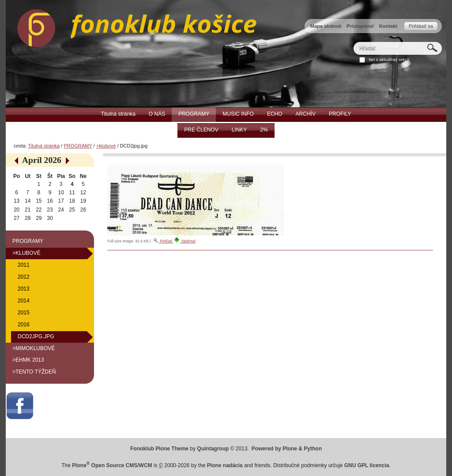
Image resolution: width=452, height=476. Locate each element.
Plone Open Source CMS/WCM (112, 465)
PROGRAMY (78, 146)
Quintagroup (213, 449)
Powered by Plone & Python (287, 449)
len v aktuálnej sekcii (389, 59)
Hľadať (353, 42)
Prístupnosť (360, 26)
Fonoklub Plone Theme (159, 449)
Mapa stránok (326, 26)
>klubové (106, 146)
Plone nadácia (225, 465)
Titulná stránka (44, 146)
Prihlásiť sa (421, 26)
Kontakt (388, 26)
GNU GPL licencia (367, 465)
